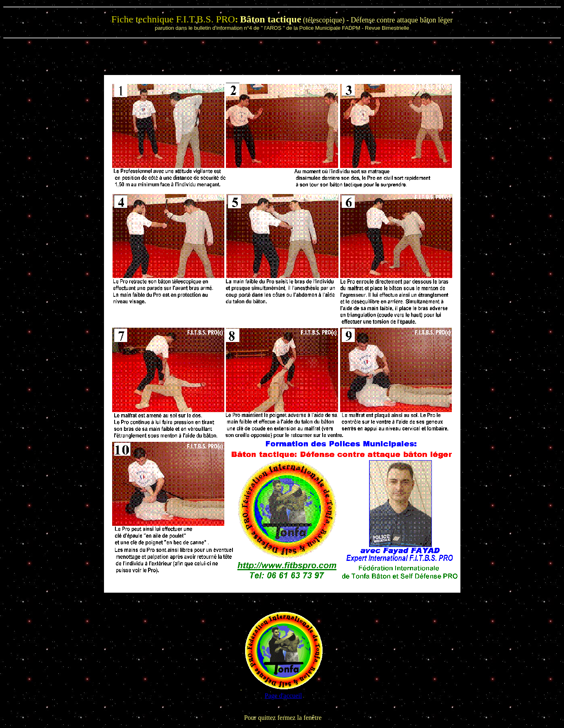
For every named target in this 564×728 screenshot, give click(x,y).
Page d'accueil (283, 696)
